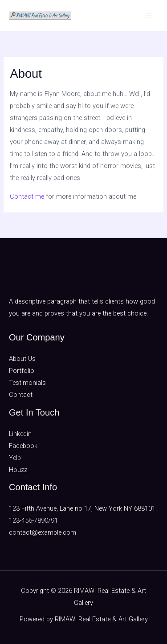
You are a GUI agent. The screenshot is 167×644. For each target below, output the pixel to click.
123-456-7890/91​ (33, 520)
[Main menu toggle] (149, 16)
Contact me (27, 196)
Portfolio (22, 371)
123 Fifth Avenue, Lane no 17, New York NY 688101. (83, 508)
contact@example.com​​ (43, 532)
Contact (21, 395)
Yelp (15, 458)
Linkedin (20, 434)
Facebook (23, 446)
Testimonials (27, 383)
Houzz (18, 470)
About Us (22, 359)
